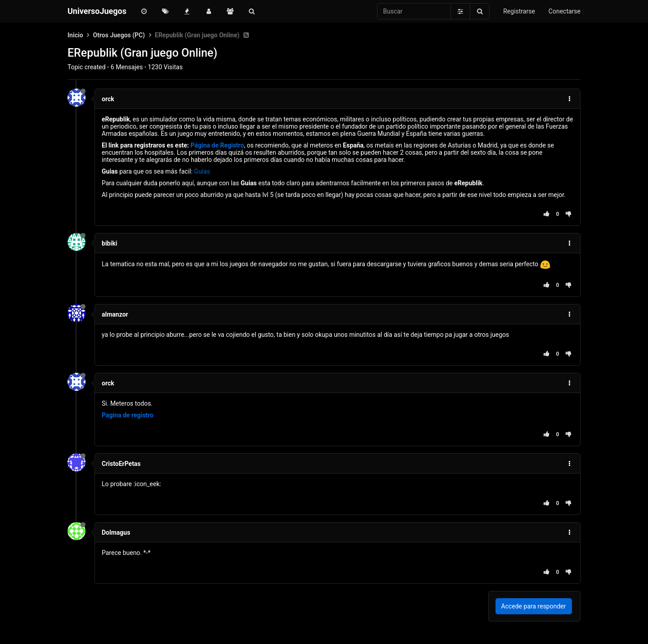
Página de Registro (217, 145)
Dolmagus (116, 532)
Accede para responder (534, 606)
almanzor (115, 314)
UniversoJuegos (97, 11)
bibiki (109, 243)
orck (108, 99)
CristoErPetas (121, 464)
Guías (202, 171)
